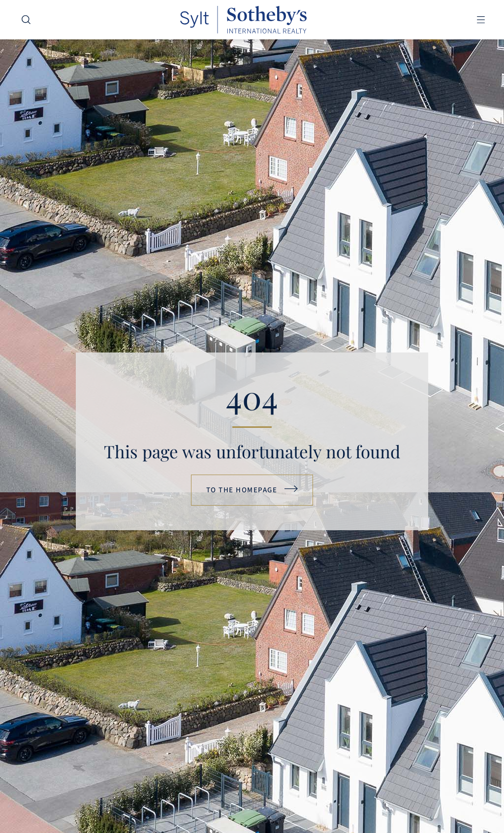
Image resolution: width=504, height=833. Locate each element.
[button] (481, 20)
